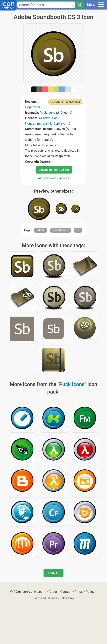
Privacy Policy (84, 592)
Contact (66, 592)
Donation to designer (67, 102)
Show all (53, 573)
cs (78, 230)
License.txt (50, 145)
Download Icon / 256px (54, 170)
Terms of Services (46, 598)
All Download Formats (53, 178)
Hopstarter (33, 107)
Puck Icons (48, 113)
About (53, 592)
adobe (41, 230)
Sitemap (68, 598)
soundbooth (60, 230)
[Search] (80, 5)
